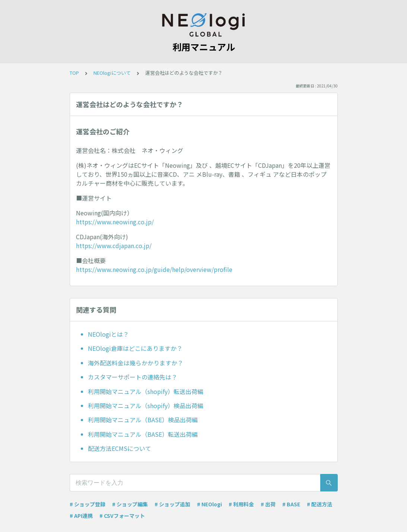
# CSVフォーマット (122, 516)
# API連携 (81, 516)
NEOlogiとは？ (108, 334)
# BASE (291, 504)
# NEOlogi (209, 504)
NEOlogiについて (112, 73)
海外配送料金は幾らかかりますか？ (136, 363)
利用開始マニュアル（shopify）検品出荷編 (146, 406)
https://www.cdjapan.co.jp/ (114, 246)
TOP (74, 73)
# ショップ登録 (88, 504)
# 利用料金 (241, 504)
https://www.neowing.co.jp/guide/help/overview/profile (154, 269)
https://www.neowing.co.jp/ (115, 222)
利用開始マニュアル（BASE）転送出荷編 (143, 434)
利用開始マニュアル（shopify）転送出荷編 (146, 391)
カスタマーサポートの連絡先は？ (133, 377)
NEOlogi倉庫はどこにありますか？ (135, 348)
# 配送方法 (319, 504)
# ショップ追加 (172, 504)
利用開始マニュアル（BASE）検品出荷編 (143, 420)
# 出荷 (268, 504)
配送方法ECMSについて (120, 448)
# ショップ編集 (130, 504)
